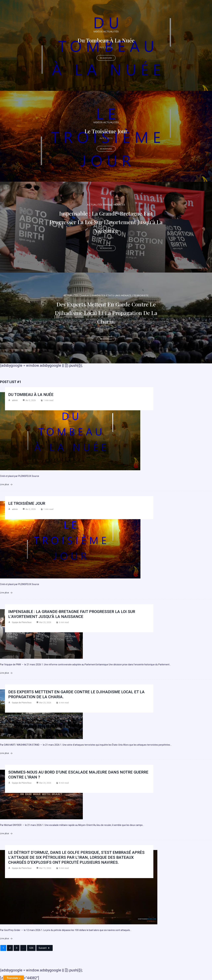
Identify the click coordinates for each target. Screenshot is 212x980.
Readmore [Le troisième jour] (106, 149)
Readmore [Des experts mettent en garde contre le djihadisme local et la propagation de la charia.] (106, 339)
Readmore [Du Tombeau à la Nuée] (106, 58)
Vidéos (98, 31)
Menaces (119, 205)
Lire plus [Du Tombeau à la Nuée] (6, 485)
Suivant (44, 948)
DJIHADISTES (97, 295)
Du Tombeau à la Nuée (106, 40)
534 (31, 948)
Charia (84, 295)
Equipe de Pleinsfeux (22, 622)
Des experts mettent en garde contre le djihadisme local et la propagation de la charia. (106, 312)
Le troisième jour (106, 131)
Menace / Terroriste (135, 295)
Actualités (111, 31)
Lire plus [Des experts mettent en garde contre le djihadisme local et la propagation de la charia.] (6, 753)
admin (15, 400)
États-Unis (113, 295)
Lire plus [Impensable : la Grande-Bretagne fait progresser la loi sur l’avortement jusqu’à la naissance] (6, 673)
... (23, 948)
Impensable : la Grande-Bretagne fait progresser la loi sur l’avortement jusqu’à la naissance (106, 222)
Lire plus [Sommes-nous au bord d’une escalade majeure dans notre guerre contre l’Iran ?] (6, 834)
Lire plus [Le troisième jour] (6, 593)
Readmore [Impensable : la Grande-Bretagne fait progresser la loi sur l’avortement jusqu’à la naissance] (106, 248)
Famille (108, 205)
